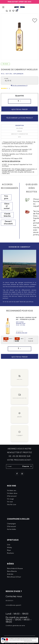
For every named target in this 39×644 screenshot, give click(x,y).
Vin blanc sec (12, 491)
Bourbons (10, 553)
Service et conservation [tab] (20, 134)
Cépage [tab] (20, 131)
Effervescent (12, 527)
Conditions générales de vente (15, 626)
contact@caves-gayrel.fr (13, 605)
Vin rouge (10, 499)
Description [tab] (20, 126)
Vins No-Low (12, 505)
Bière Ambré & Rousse (15, 569)
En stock (5, 64)
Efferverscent (12, 496)
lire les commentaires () (19, 86)
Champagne (11, 524)
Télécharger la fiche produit (20, 118)
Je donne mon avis (22, 333)
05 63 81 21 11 (9, 601)
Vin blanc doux (12, 493)
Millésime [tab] (20, 129)
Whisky (9, 548)
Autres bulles (12, 529)
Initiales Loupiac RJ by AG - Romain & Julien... (26, 319)
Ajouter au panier (20, 110)
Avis (19, 137)
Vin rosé (10, 502)
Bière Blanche (12, 571)
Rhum (9, 550)
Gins (9, 545)
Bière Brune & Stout (14, 577)
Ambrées (10, 574)
